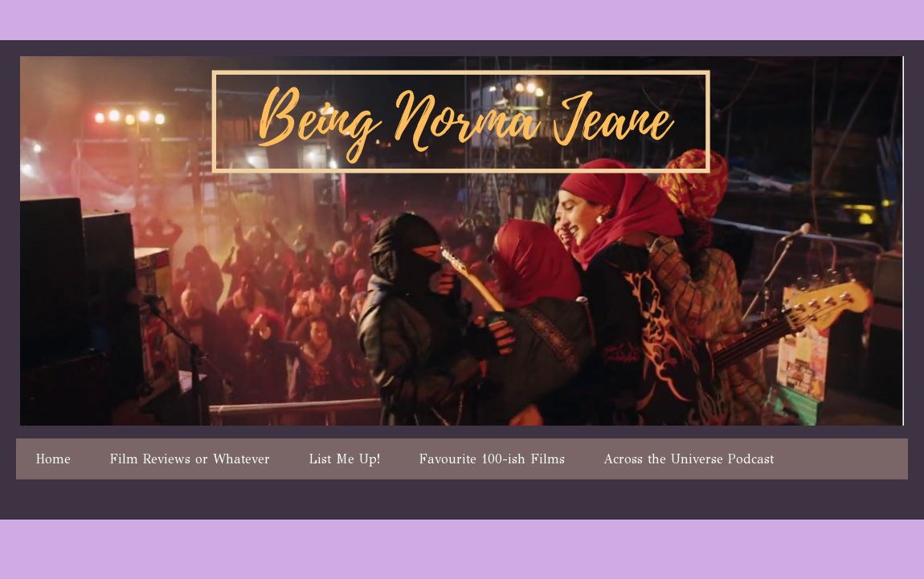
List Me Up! (344, 459)
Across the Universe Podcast (689, 459)
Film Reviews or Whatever (190, 459)
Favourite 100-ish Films (492, 459)
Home (53, 459)
